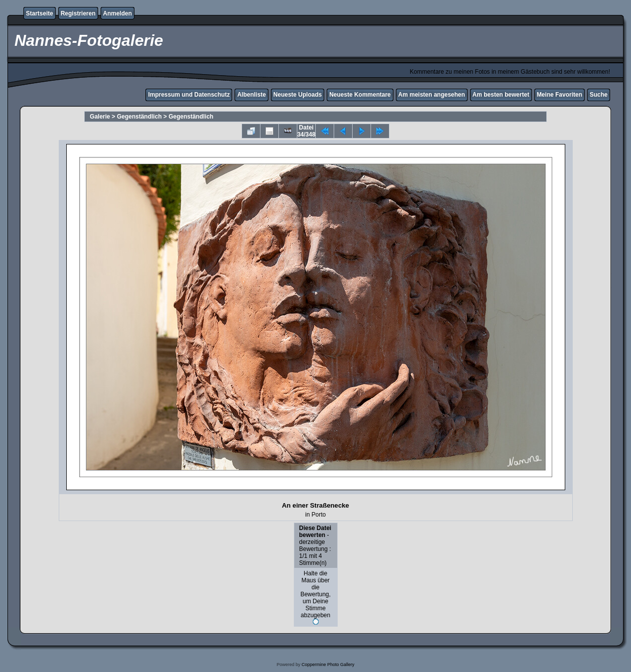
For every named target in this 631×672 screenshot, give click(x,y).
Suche (599, 95)
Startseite (40, 13)
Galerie (100, 117)
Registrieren (78, 13)
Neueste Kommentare (360, 95)
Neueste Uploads (298, 95)
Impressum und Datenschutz (189, 95)
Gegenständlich (139, 117)
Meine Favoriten (560, 95)
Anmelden (118, 13)
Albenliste (251, 95)
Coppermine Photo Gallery (328, 665)
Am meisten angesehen (432, 95)
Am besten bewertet (501, 95)
